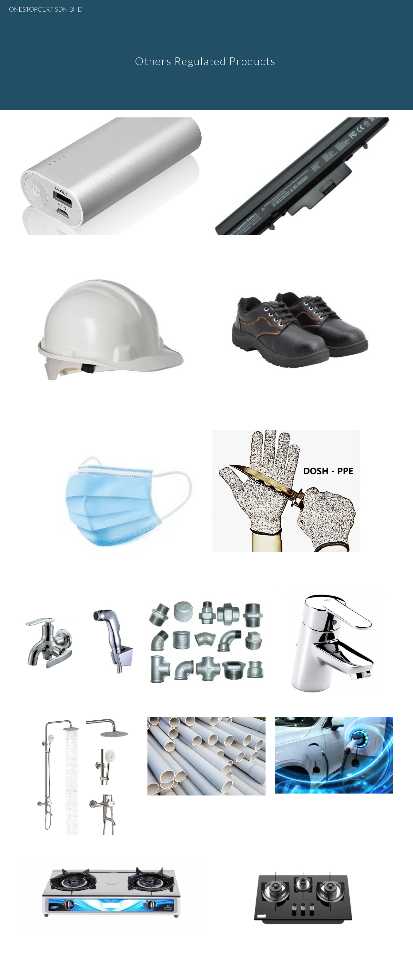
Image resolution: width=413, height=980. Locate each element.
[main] (206, 55)
